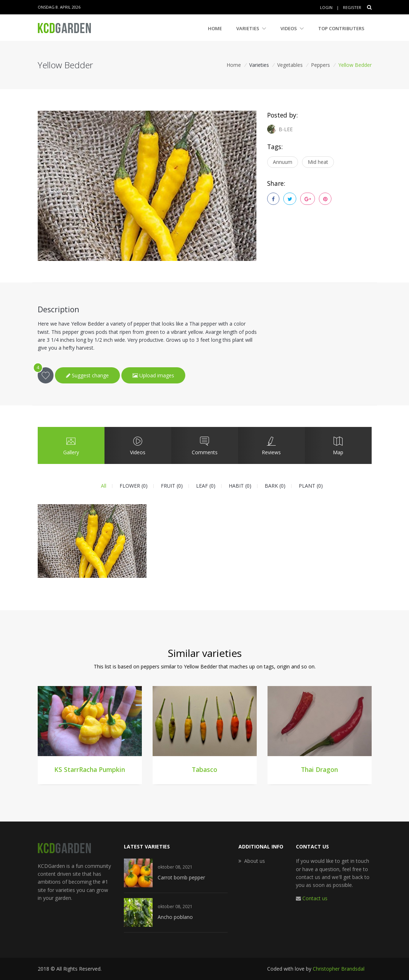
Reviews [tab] (271, 445)
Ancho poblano (175, 917)
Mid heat (318, 162)
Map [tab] (338, 445)
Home (215, 28)
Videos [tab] (138, 445)
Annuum (283, 162)
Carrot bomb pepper (181, 877)
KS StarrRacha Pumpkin (90, 769)
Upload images (153, 375)
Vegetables (290, 65)
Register (352, 7)
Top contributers (341, 28)
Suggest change (87, 375)
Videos (292, 28)
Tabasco (205, 769)
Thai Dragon (319, 769)
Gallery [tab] (71, 445)
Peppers (320, 65)
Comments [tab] (204, 445)
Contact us (315, 898)
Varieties (251, 28)
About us (255, 861)
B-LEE (280, 129)
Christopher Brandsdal (339, 969)
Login (326, 7)
